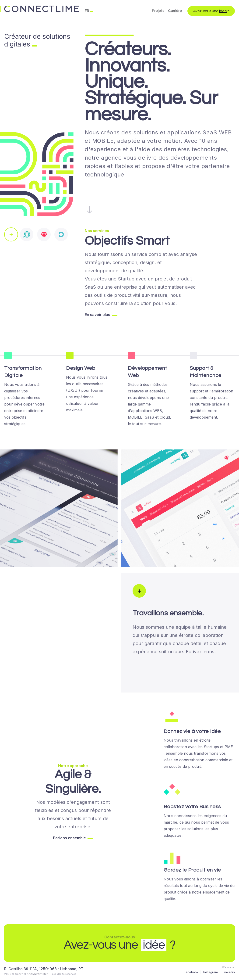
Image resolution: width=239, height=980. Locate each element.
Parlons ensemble (69, 838)
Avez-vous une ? (211, 11)
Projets (158, 11)
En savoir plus (97, 315)
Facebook (191, 972)
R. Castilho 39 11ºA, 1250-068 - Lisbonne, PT (44, 969)
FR (87, 11)
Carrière (175, 11)
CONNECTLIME (39, 974)
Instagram (211, 972)
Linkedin (229, 972)
